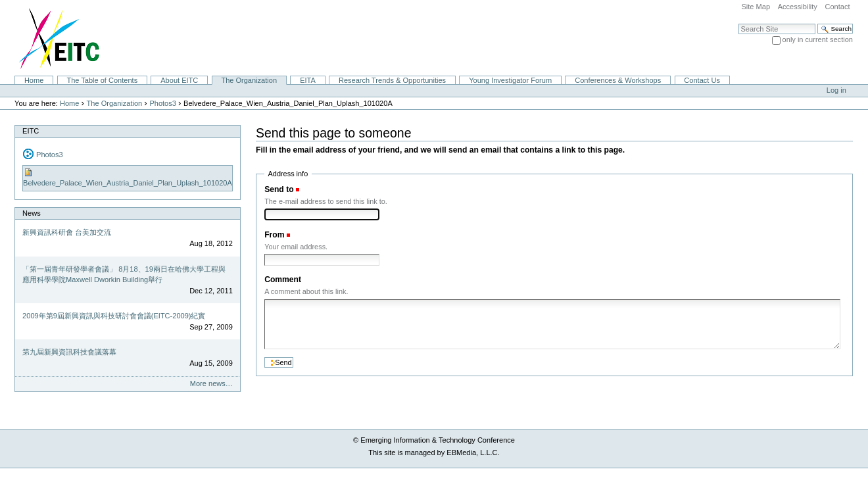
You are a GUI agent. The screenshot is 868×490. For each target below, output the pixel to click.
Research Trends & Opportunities (392, 80)
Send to (279, 189)
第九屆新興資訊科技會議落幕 (69, 352)
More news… (211, 383)
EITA (308, 80)
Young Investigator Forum (510, 80)
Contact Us (702, 80)
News (32, 213)
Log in (836, 90)
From (274, 235)
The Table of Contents (102, 80)
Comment (283, 280)
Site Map (756, 7)
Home (34, 80)
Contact (837, 7)
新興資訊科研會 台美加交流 (67, 232)
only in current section (818, 39)
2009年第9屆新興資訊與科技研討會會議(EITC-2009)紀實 (114, 316)
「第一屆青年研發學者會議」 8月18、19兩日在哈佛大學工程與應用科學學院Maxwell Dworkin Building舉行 (124, 275)
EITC (31, 131)
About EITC (179, 80)
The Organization (249, 80)
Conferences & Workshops (618, 80)
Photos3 (162, 103)
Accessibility (798, 7)
